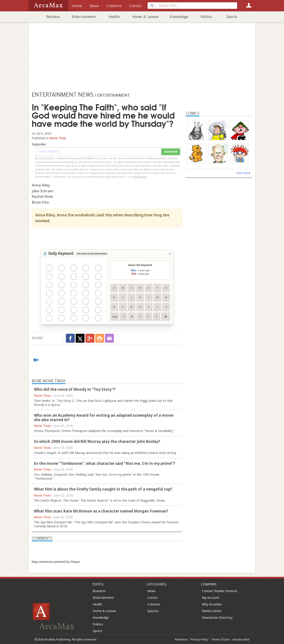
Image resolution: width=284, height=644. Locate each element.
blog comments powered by (56, 562)
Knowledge (179, 17)
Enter (115, 317)
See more (244, 173)
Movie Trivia (58, 138)
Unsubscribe (241, 639)
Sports (232, 17)
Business (53, 17)
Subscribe (171, 152)
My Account (211, 598)
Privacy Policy (199, 639)
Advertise (181, 639)
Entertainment (84, 17)
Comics (153, 598)
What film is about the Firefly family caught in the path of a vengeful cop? (103, 489)
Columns (154, 604)
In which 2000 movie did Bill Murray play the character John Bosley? (97, 441)
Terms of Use (220, 639)
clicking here (140, 177)
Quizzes (153, 611)
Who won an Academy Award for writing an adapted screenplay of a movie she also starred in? (104, 417)
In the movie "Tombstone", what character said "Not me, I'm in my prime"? (105, 463)
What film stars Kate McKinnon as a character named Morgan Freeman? (101, 511)
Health (114, 17)
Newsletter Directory (217, 617)
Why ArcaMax (212, 604)
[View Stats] (170, 254)
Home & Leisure (145, 17)
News (151, 591)
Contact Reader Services (220, 591)
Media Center (212, 611)
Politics (206, 17)
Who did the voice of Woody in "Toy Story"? (75, 389)
